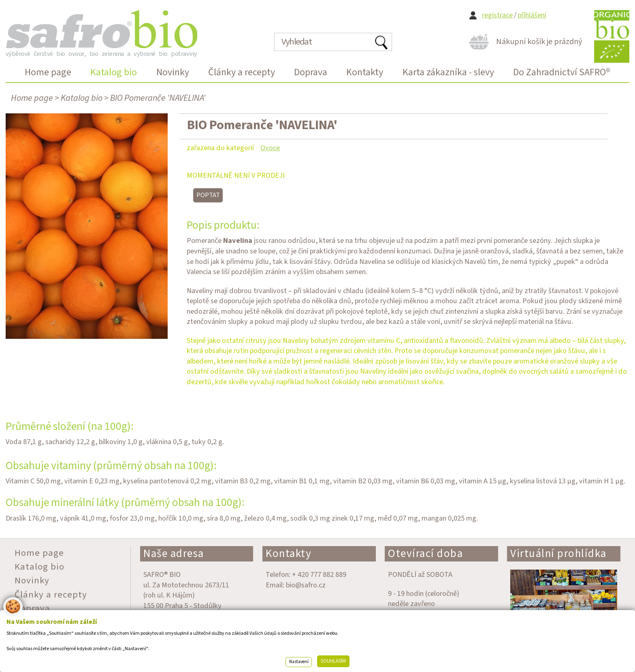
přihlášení (532, 15)
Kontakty (289, 554)
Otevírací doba (425, 554)
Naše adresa (174, 554)
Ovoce (270, 148)
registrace (497, 15)
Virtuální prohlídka (558, 554)
